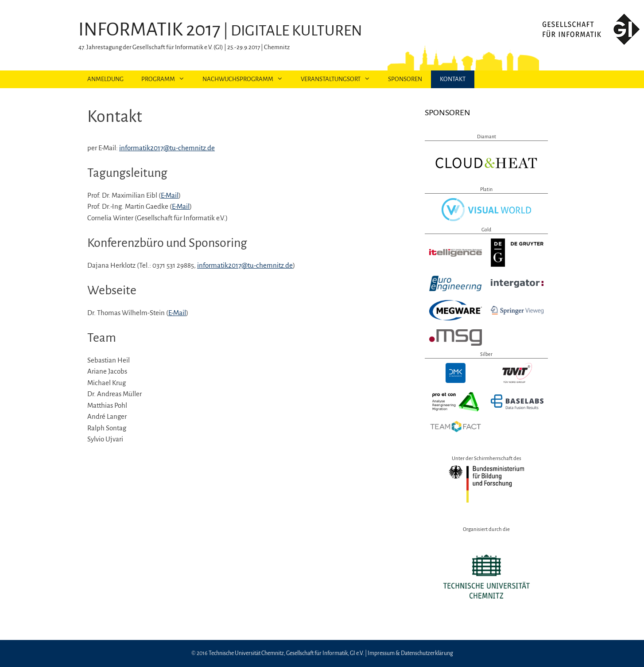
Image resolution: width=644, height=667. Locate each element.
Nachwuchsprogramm (247, 79)
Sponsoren (405, 79)
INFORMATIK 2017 (149, 29)
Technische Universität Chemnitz (246, 653)
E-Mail (170, 195)
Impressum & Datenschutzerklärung (410, 653)
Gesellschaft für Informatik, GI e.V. (325, 653)
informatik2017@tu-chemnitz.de (167, 148)
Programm (167, 79)
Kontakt (453, 79)
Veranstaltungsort (340, 79)
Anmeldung (105, 79)
